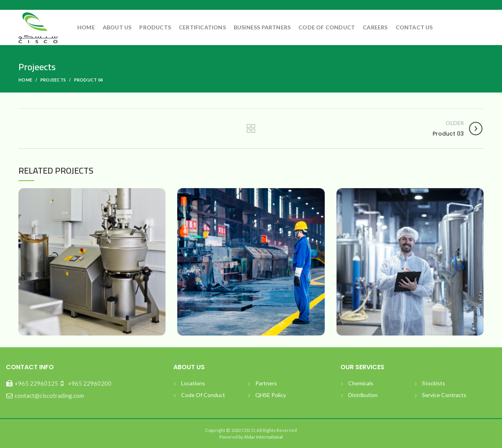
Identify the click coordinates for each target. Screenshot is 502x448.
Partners (266, 383)
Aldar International (263, 437)
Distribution (363, 395)
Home (25, 80)
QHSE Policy (271, 395)
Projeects (53, 80)
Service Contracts (444, 395)
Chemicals (361, 383)
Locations (193, 383)
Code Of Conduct (203, 395)
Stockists (434, 383)
